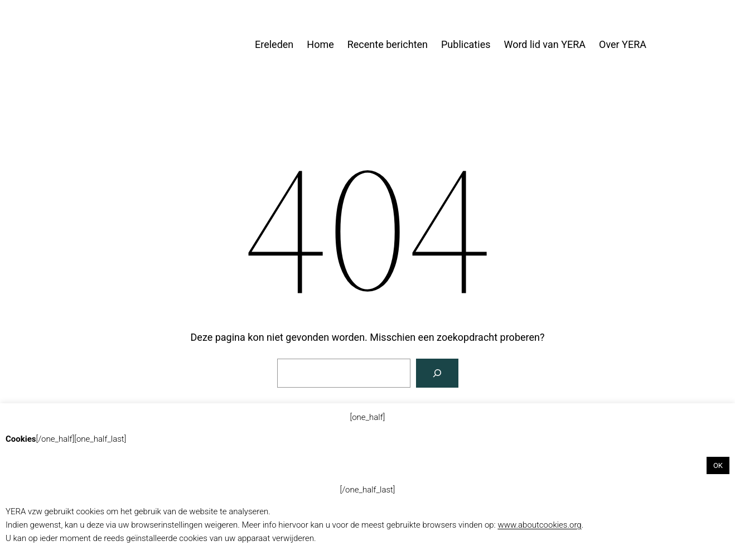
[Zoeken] (437, 373)
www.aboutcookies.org (539, 525)
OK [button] (718, 465)
